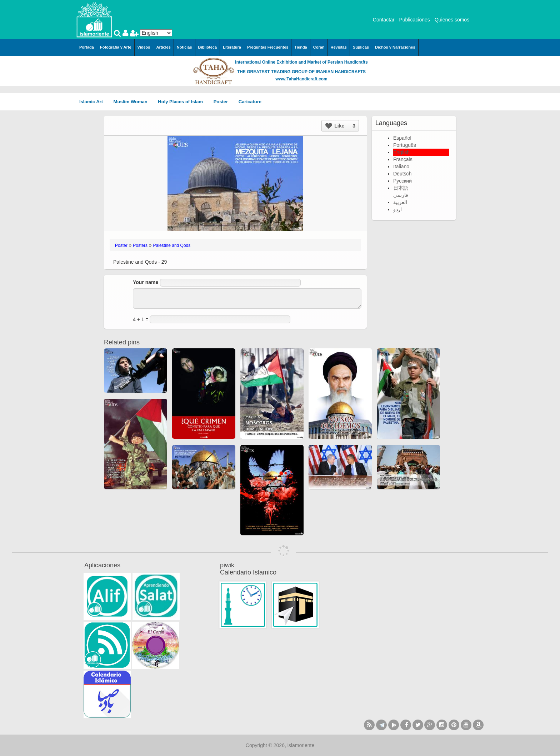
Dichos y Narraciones (395, 47)
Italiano (401, 166)
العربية (400, 202)
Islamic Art (94, 102)
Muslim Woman (133, 102)
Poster (223, 102)
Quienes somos (452, 20)
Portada (87, 47)
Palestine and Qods (172, 245)
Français (403, 159)
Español (402, 138)
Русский (402, 181)
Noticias (184, 47)
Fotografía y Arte (116, 47)
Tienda (301, 47)
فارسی (401, 195)
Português (405, 145)
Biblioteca (208, 47)
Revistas (339, 47)
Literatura (232, 47)
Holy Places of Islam (183, 102)
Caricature (250, 102)
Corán (319, 47)
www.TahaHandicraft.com (301, 79)
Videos (144, 47)
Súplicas (361, 47)
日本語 (401, 188)
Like (340, 126)
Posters (140, 245)
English (401, 152)
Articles (163, 47)
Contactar (384, 20)
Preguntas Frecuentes (268, 47)
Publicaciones (414, 20)
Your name (146, 282)
